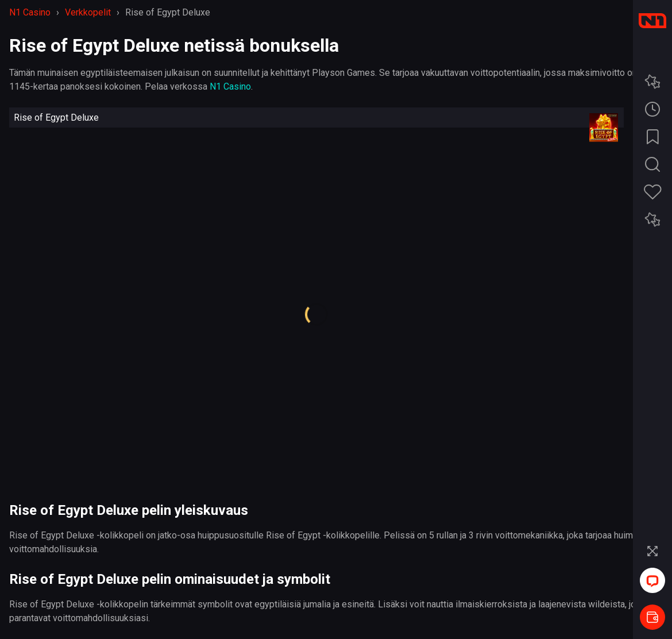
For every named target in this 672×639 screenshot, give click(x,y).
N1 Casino (230, 86)
